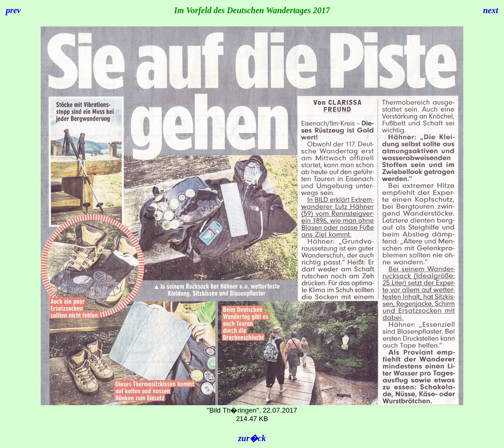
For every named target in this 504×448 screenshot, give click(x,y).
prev (13, 10)
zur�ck (252, 438)
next (491, 10)
